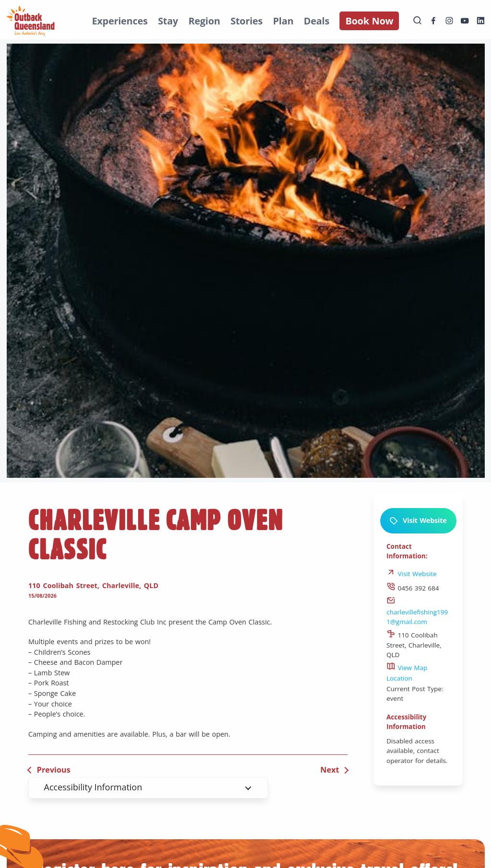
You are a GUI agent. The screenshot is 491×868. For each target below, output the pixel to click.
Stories (247, 21)
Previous (54, 770)
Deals (317, 21)
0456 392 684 (413, 588)
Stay (168, 21)
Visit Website (418, 521)
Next (330, 770)
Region (204, 21)
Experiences (120, 21)
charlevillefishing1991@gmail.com (417, 612)
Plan (283, 21)
